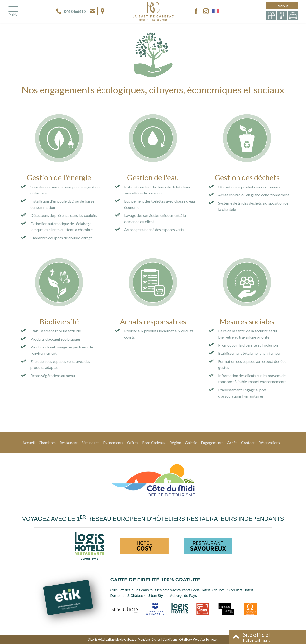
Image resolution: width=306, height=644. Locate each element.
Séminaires (90, 442)
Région (175, 442)
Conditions (170, 639)
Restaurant (69, 442)
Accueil (29, 442)
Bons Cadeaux (154, 442)
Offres (133, 442)
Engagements (212, 442)
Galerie (191, 442)
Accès (232, 442)
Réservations (269, 442)
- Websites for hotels (199, 639)
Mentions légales (149, 639)
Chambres (47, 442)
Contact (248, 442)
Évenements (113, 442)
